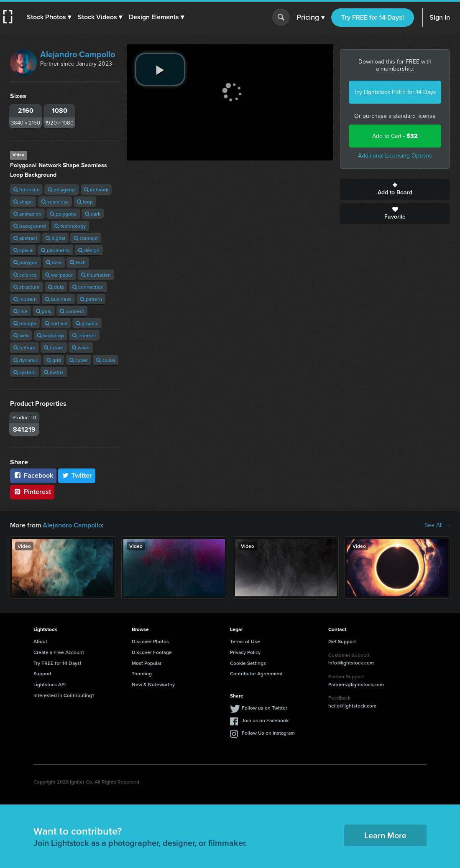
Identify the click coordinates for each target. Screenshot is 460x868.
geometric (55, 250)
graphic (87, 323)
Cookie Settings (248, 663)
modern (25, 299)
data (54, 262)
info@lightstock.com (351, 663)
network (96, 190)
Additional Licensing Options (395, 156)
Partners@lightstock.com (356, 684)
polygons (63, 214)
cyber (79, 360)
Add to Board (395, 189)
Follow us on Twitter (264, 708)
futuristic (26, 190)
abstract (25, 238)
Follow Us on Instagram (268, 733)
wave (81, 347)
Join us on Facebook (265, 720)
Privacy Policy (245, 652)
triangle (25, 323)
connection (88, 287)
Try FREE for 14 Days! (373, 17)
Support (42, 673)
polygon (26, 262)
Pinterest (32, 492)
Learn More (385, 835)
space (23, 250)
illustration (96, 275)
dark (93, 214)
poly (44, 311)
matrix (54, 372)
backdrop (51, 335)
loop (85, 202)
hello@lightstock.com (352, 706)
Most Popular (147, 663)
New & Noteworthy (153, 684)
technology (70, 226)
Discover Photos (150, 641)
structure (27, 287)
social (106, 360)
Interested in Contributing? (64, 695)
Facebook (33, 475)
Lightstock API (50, 684)
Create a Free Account (59, 652)
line (20, 311)
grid (54, 360)
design (89, 250)
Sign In (440, 17)
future (54, 347)
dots (56, 287)
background (30, 226)
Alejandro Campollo (78, 54)
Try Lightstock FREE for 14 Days (395, 92)
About (40, 641)
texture (24, 347)
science (25, 275)
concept (86, 238)
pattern (91, 299)
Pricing (310, 18)
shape (23, 202)
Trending (142, 673)
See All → (437, 525)
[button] (49, 17)
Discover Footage (152, 652)
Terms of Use (245, 641)
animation (27, 214)
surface (56, 323)
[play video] (160, 69)
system (24, 372)
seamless (55, 202)
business (58, 299)
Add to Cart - (395, 136)
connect (72, 311)
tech (78, 262)
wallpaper (59, 275)
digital (55, 238)
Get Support (342, 641)
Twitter (77, 475)
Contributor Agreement (256, 673)
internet (84, 335)
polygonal (62, 190)
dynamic (26, 360)
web (21, 335)
